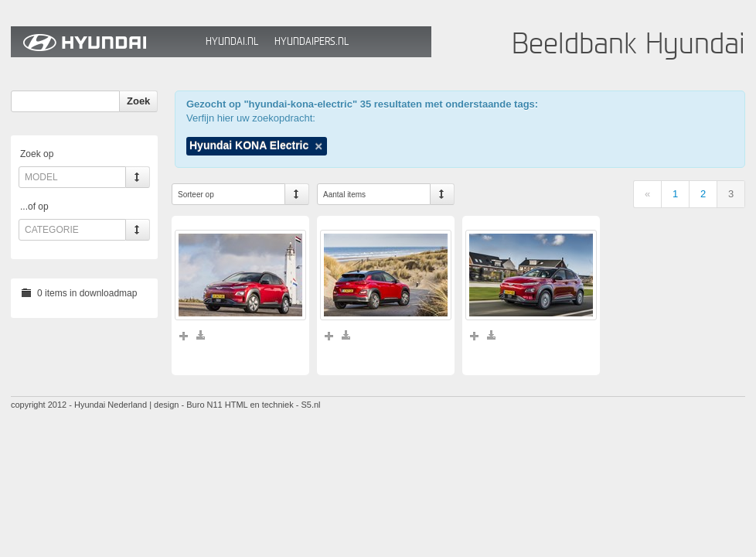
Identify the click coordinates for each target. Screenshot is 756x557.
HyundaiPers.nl (312, 41)
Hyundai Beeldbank (104, 42)
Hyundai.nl (232, 41)
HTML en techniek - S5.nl (273, 405)
